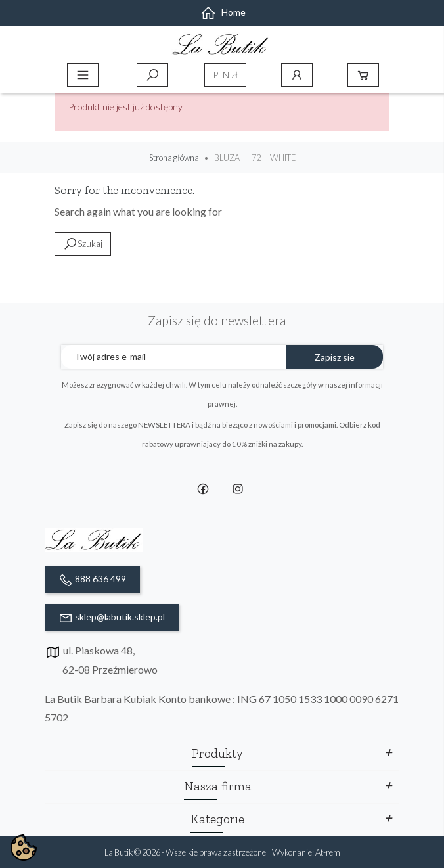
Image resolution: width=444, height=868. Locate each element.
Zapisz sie (335, 357)
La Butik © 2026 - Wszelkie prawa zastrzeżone (186, 852)
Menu (83, 75)
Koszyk (363, 75)
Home (223, 12)
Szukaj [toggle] (152, 75)
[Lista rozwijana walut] (225, 75)
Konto (297, 75)
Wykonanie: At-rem (306, 852)
